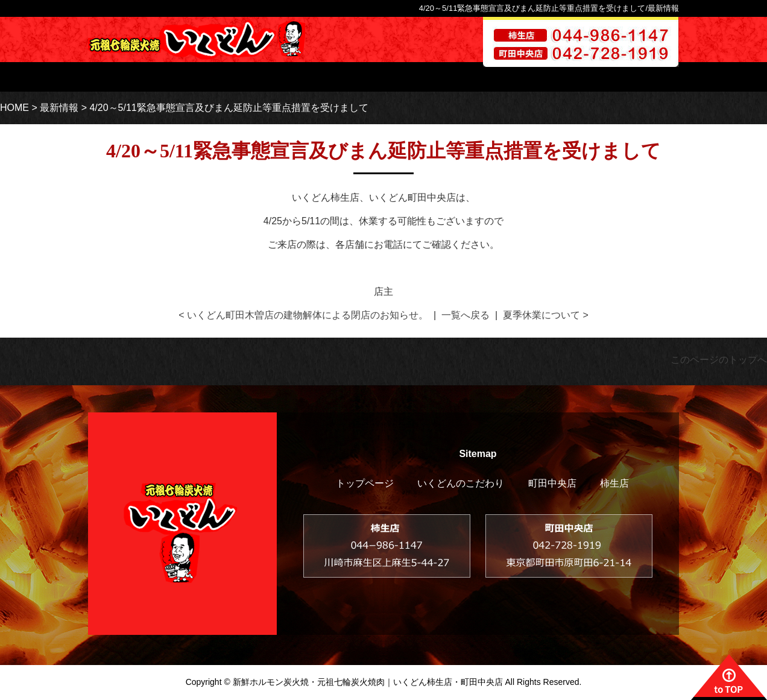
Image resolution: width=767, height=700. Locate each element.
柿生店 (448, 77)
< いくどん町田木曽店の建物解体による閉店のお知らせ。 (303, 315)
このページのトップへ (719, 360)
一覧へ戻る (466, 315)
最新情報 (59, 108)
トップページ (247, 77)
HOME (14, 108)
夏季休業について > (546, 315)
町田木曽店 (525, 77)
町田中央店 (552, 483)
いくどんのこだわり (355, 77)
